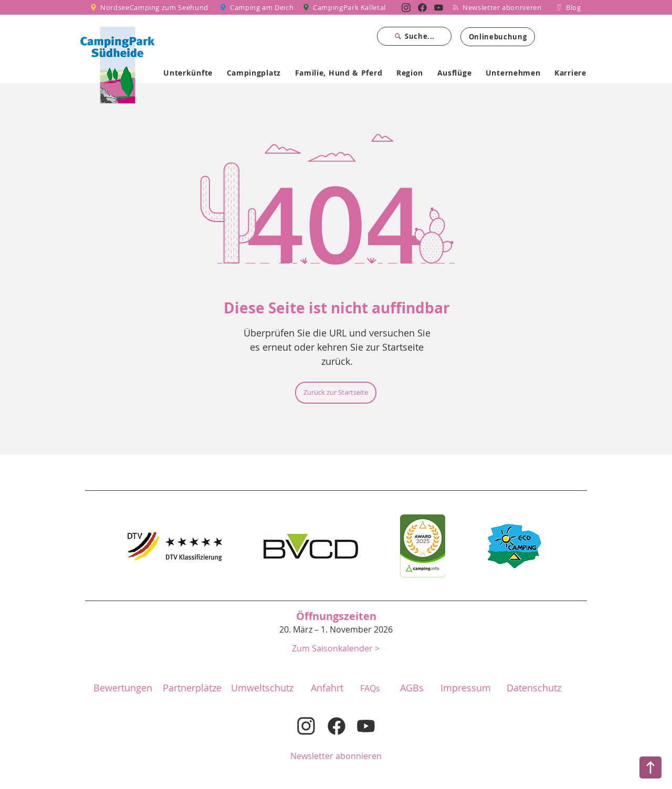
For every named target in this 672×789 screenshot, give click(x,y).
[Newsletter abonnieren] (501, 7)
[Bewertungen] (123, 688)
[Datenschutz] (534, 688)
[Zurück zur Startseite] (336, 393)
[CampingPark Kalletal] (345, 7)
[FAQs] (370, 688)
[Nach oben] (650, 767)
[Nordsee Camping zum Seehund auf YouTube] (439, 7)
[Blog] (568, 7)
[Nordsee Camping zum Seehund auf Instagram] (406, 7)
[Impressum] (465, 688)
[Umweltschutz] (262, 688)
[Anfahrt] (327, 688)
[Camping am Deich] (257, 7)
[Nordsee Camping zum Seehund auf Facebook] (422, 7)
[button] (336, 648)
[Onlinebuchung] (498, 37)
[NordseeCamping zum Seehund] (151, 7)
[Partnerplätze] (192, 688)
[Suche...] (414, 36)
